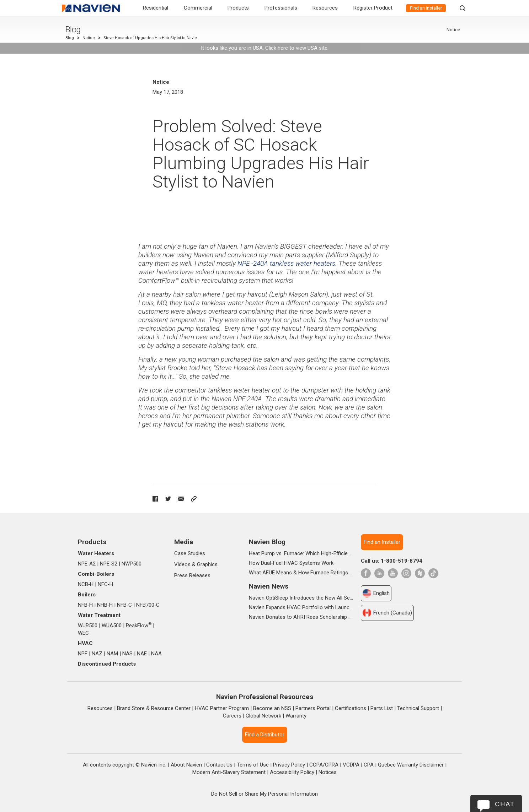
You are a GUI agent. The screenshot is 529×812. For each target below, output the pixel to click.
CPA (369, 765)
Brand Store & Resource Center (154, 708)
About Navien (186, 765)
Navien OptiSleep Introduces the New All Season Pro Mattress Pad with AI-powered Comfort (301, 598)
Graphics (207, 564)
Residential (156, 8)
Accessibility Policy (292, 772)
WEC (83, 633)
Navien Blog (267, 542)
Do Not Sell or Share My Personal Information (264, 794)
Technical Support (418, 708)
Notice (89, 38)
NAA (156, 654)
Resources (325, 8)
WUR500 (88, 626)
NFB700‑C (148, 605)
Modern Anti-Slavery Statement (229, 772)
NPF (83, 654)
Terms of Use (253, 765)
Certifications (351, 708)
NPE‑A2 (87, 564)
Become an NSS (272, 708)
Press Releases (192, 575)
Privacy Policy (289, 765)
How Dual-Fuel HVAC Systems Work (291, 563)
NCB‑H (86, 584)
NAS (127, 654)
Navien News (269, 586)
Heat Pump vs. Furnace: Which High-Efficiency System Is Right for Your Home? (301, 553)
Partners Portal (313, 708)
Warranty (296, 716)
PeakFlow (139, 626)
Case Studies (190, 553)
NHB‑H (105, 605)
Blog (73, 30)
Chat (505, 804)
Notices (328, 772)
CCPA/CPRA (324, 765)
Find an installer (426, 8)
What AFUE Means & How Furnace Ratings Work (301, 573)
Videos (182, 564)
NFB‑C (124, 605)
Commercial (198, 8)
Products (238, 8)
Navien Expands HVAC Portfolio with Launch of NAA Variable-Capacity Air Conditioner (301, 607)
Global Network (263, 716)
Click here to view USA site (296, 48)
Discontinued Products (107, 664)
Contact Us (219, 765)
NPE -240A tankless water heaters (286, 263)
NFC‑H (105, 584)
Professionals (281, 8)
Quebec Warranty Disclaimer (411, 765)
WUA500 (112, 626)
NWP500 (132, 564)
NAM (112, 654)
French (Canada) (387, 613)
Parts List (382, 708)
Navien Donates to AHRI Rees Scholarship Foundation (301, 617)
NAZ (97, 654)
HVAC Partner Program (222, 708)
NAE (142, 654)
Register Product (373, 8)
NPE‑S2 (109, 564)
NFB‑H (85, 605)
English (376, 593)
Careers (232, 716)
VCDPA (351, 765)
